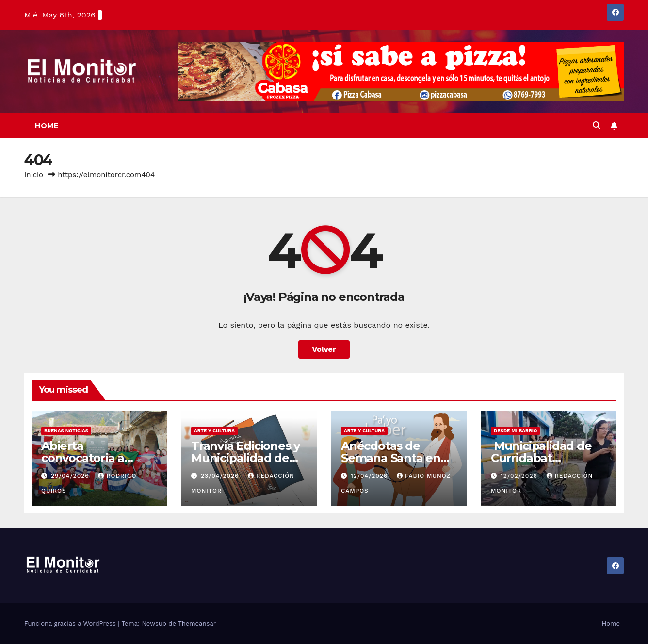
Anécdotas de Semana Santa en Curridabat (391, 458)
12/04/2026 (370, 476)
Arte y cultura (214, 431)
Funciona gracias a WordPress (71, 623)
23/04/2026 (221, 476)
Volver (324, 349)
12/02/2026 (520, 476)
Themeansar (197, 623)
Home (47, 126)
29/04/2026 (71, 476)
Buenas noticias (66, 431)
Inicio (34, 175)
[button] (597, 125)
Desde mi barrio (515, 431)
